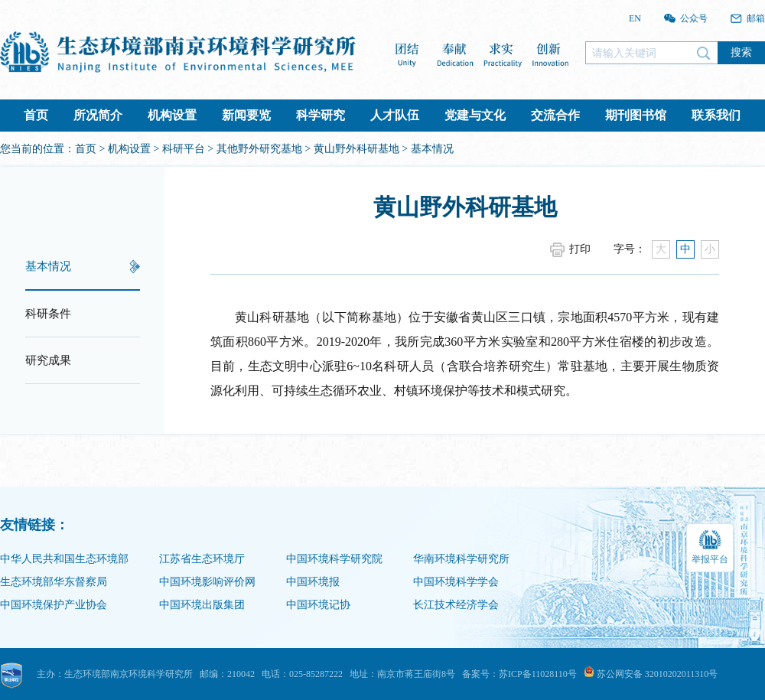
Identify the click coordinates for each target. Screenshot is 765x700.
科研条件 (48, 314)
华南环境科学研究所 (461, 559)
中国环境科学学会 (456, 582)
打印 (580, 249)
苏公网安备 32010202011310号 (651, 674)
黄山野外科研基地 (356, 149)
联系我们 (716, 115)
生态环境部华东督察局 (54, 582)
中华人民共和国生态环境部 (64, 559)
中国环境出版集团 (202, 605)
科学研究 (321, 115)
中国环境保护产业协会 (54, 605)
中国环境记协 (318, 605)
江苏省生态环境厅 (202, 559)
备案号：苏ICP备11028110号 (519, 674)
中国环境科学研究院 (334, 559)
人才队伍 (395, 115)
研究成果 (48, 360)
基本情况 (48, 266)
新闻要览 (246, 115)
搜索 (741, 52)
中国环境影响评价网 (207, 582)
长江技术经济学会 (456, 605)
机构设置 (172, 115)
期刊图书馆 (636, 115)
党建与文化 (475, 115)
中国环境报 (313, 582)
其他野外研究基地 (259, 149)
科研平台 (184, 149)
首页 (36, 115)
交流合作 (555, 115)
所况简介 (98, 115)
